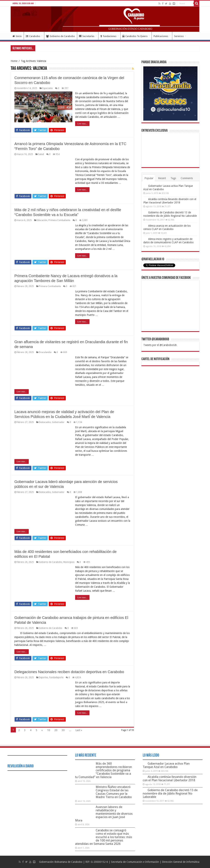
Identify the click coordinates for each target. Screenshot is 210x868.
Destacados (45, 422)
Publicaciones (161, 36)
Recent (162, 178)
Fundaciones (108, 36)
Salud (41, 154)
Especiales (47, 88)
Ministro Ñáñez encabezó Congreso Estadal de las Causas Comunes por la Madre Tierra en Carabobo (114, 792)
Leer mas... (82, 124)
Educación (42, 220)
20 (56, 730)
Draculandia (45, 352)
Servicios (179, 36)
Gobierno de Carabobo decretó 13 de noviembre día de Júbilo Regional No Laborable (170, 793)
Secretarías (87, 36)
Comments (187, 178)
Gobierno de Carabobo (61, 36)
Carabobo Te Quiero (135, 36)
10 (49, 730)
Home (14, 61)
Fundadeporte (56, 677)
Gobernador (58, 422)
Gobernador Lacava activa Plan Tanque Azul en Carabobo (166, 765)
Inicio (17, 36)
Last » (79, 730)
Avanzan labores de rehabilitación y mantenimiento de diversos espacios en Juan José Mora (104, 814)
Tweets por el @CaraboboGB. (160, 345)
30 (63, 730)
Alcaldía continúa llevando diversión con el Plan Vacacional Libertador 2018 (170, 779)
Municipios (69, 562)
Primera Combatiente (59, 220)
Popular (149, 178)
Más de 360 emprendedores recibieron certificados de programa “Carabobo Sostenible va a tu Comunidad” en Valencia (104, 770)
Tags (173, 178)
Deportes (43, 677)
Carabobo (33, 36)
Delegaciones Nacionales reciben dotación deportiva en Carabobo (69, 672)
